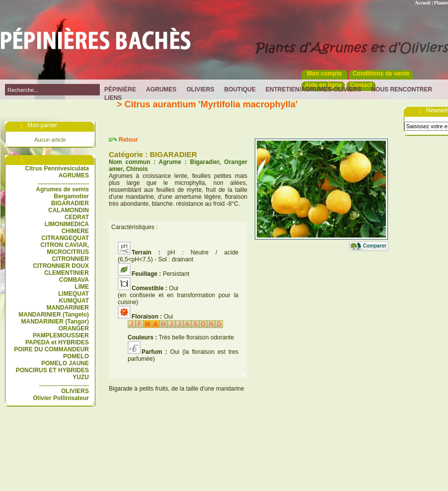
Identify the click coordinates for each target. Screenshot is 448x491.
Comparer (375, 246)
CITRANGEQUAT (65, 238)
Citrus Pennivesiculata (57, 168)
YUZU (81, 377)
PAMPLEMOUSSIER (61, 335)
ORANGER (74, 328)
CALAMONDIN (69, 210)
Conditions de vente (381, 74)
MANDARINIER (68, 308)
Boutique (240, 89)
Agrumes (161, 89)
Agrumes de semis (62, 189)
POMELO (76, 356)
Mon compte (325, 74)
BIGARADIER (70, 203)
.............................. (64, 384)
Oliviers (200, 89)
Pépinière (120, 89)
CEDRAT (77, 217)
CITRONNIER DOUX (61, 266)
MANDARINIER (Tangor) (55, 322)
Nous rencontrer (402, 89)
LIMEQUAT (74, 294)
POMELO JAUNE (65, 363)
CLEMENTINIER (67, 273)
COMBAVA (74, 280)
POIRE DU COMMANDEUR (51, 349)
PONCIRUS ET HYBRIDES (52, 370)
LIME (82, 287)
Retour (128, 140)
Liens (113, 98)
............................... (63, 182)
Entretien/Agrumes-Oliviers (314, 89)
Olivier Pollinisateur (61, 398)
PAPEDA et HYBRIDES (57, 342)
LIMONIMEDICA (67, 224)
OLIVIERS (75, 391)
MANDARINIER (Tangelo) (54, 315)
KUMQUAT (74, 301)
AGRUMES (74, 175)
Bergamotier (71, 196)
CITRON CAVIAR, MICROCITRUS (65, 248)
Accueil (423, 3)
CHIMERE (75, 231)
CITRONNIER (70, 259)
